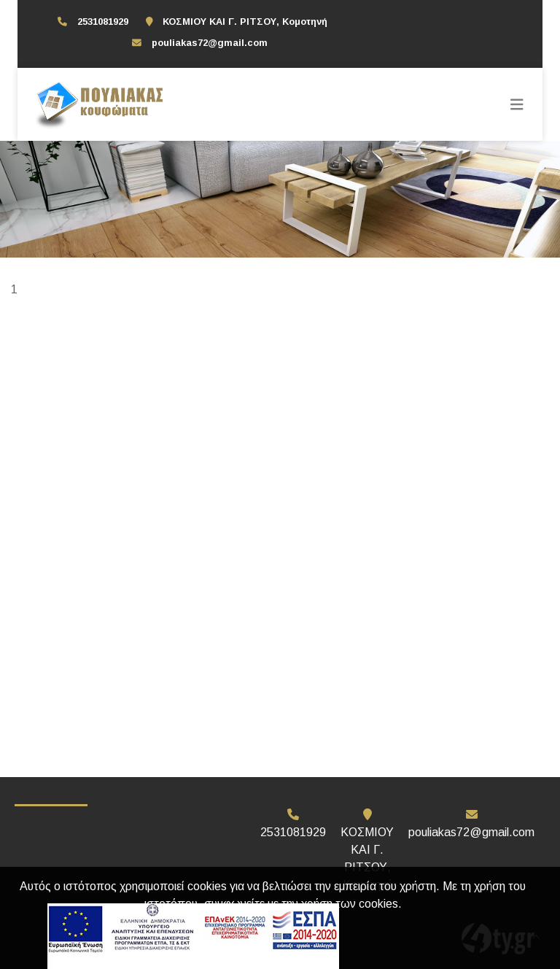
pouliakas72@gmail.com (210, 43)
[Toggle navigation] (517, 104)
